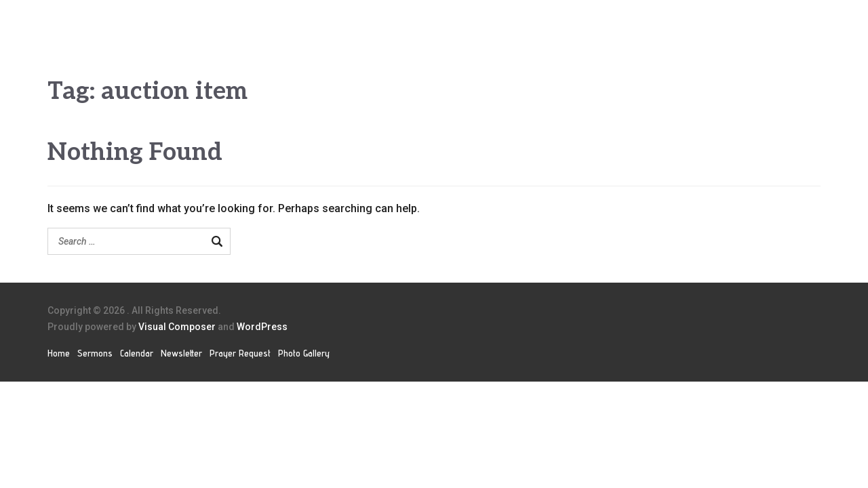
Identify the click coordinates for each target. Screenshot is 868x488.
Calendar (137, 353)
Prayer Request (240, 353)
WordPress (262, 327)
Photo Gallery (304, 353)
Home (59, 353)
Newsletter (181, 353)
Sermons (95, 353)
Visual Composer (177, 327)
